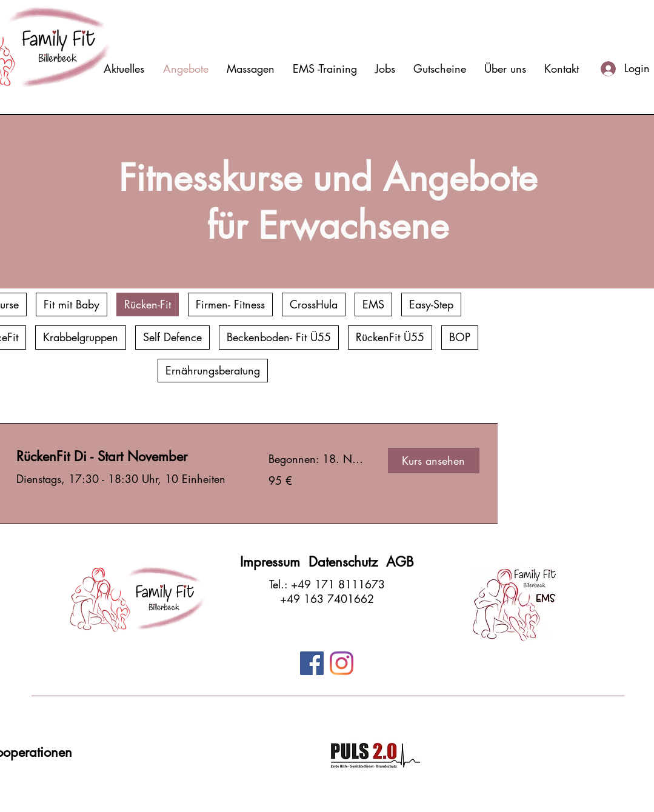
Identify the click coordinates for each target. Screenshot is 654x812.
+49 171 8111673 (338, 584)
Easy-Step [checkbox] (431, 304)
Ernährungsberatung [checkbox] (213, 370)
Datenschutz (347, 562)
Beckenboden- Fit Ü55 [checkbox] (279, 337)
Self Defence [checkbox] (172, 337)
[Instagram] (342, 663)
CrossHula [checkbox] (314, 304)
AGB (400, 562)
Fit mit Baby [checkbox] (72, 304)
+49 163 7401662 (327, 599)
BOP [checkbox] (460, 337)
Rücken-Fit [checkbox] (148, 304)
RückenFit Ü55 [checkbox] (390, 337)
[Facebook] (312, 663)
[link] (128, 457)
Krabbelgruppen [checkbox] (81, 337)
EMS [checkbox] (373, 304)
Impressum (274, 562)
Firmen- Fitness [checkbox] (230, 304)
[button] (434, 461)
